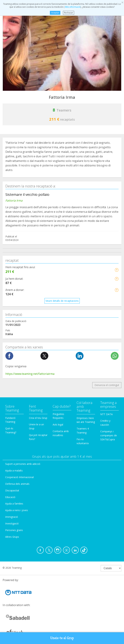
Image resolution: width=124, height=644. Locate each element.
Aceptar (55, 13)
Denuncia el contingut (107, 385)
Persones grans (14, 530)
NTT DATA (106, 414)
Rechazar (69, 13)
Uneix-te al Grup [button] (62, 638)
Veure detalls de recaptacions (62, 301)
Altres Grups (12, 537)
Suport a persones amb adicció (23, 464)
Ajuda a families (14, 504)
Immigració (12, 517)
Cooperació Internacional (19, 477)
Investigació (12, 523)
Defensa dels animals (17, 484)
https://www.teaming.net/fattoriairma (30, 374)
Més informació (72, 7)
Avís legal (58, 425)
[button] (117, 270)
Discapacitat (12, 490)
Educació (10, 497)
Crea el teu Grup (38, 418)
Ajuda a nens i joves (17, 510)
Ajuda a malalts (14, 471)
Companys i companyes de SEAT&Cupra (109, 435)
